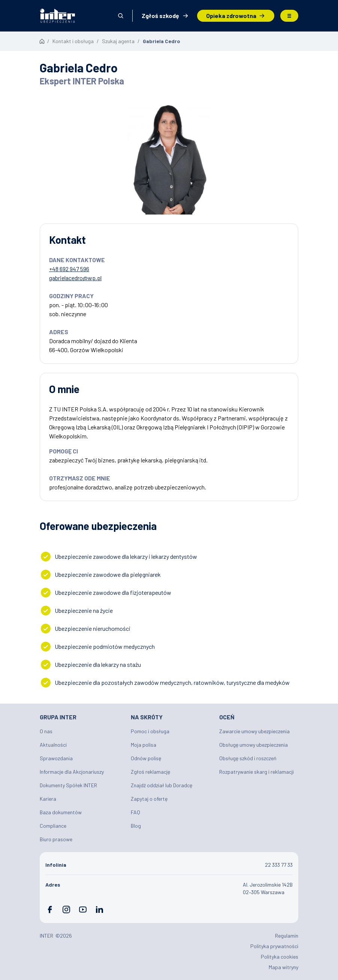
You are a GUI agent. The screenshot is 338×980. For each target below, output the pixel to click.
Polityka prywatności (274, 946)
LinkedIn (99, 909)
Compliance (53, 826)
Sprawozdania (56, 758)
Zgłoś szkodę (160, 16)
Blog (136, 826)
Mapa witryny (283, 967)
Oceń (227, 717)
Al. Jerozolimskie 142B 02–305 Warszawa (268, 888)
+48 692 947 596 (69, 269)
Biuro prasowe (56, 839)
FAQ (135, 812)
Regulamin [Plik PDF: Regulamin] (287, 936)
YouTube (83, 909)
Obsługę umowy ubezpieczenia (253, 745)
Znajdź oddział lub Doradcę (162, 785)
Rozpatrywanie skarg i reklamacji (256, 772)
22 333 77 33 (279, 865)
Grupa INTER (58, 717)
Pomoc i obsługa (150, 731)
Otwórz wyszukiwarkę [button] (121, 16)
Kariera (48, 799)
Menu (289, 16)
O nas (46, 731)
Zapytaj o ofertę (149, 799)
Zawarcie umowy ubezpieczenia (254, 731)
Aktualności (53, 745)
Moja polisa (144, 745)
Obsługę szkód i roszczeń (248, 758)
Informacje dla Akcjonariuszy (72, 772)
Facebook (50, 909)
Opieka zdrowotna (231, 16)
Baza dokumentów (61, 812)
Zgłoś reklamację (150, 772)
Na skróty (147, 717)
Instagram (66, 909)
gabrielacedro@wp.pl (75, 278)
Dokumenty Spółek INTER (68, 785)
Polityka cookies (280, 957)
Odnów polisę (146, 758)
